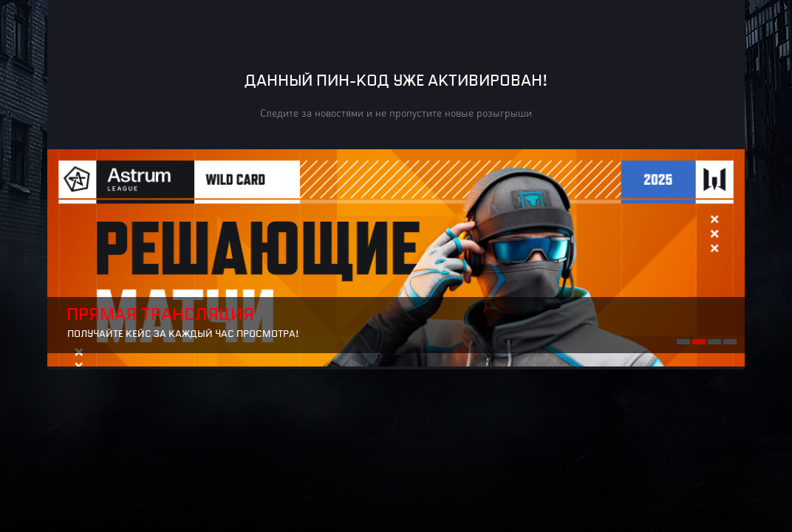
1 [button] (683, 340)
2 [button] (699, 340)
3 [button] (714, 340)
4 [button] (730, 340)
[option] (396, 258)
